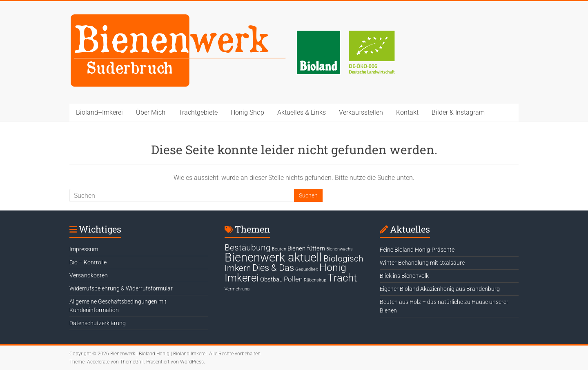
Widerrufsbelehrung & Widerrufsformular (121, 288)
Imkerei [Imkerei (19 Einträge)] (242, 278)
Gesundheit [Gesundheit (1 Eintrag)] (307, 269)
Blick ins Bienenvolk (404, 276)
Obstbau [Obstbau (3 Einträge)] (271, 279)
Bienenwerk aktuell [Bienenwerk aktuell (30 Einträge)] (273, 257)
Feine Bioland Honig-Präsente (417, 250)
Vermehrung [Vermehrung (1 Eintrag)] (237, 289)
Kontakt (407, 112)
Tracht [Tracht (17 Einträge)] (342, 278)
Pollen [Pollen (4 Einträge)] (293, 279)
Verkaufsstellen (361, 112)
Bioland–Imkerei (99, 112)
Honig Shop (247, 112)
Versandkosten (89, 275)
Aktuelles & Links (302, 112)
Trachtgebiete (198, 112)
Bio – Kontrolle (88, 262)
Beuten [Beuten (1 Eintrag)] (279, 249)
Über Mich (151, 112)
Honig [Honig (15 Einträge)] (333, 267)
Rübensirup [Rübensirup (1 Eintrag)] (315, 280)
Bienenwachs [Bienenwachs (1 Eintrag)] (340, 249)
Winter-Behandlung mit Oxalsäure (422, 263)
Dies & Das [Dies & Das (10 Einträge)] (273, 268)
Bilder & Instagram (458, 112)
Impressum (84, 249)
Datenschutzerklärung (98, 323)
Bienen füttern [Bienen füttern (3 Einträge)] (306, 248)
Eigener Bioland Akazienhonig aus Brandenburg (440, 289)
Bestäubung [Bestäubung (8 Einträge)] (248, 248)
